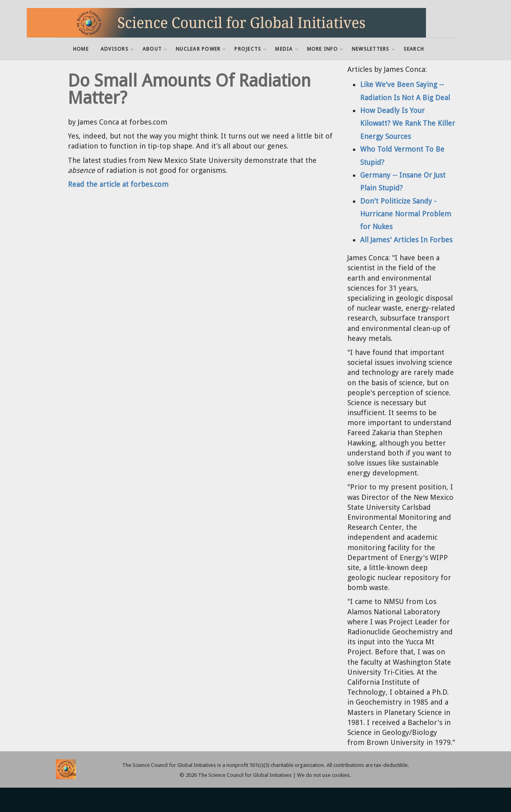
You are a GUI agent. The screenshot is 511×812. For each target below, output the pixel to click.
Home (81, 49)
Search (414, 49)
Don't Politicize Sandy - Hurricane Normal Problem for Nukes (406, 214)
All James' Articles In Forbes (406, 240)
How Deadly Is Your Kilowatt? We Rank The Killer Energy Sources (408, 123)
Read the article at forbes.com (118, 184)
